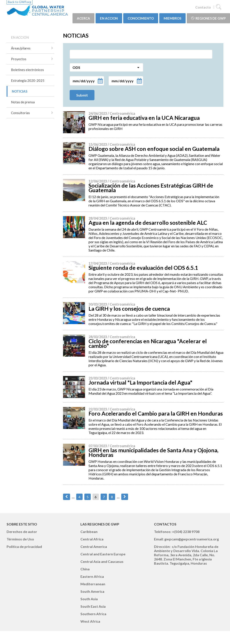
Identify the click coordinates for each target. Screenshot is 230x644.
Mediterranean (93, 584)
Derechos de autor (22, 532)
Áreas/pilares (21, 48)
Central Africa (92, 539)
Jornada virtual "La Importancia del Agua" (140, 382)
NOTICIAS (20, 91)
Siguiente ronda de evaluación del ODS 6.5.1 (143, 268)
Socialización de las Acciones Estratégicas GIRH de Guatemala (151, 188)
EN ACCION (109, 18)
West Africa (90, 621)
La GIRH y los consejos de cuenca (129, 308)
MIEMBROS (172, 18)
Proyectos (19, 59)
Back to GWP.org (20, 2)
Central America (94, 546)
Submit (82, 95)
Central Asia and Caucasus (102, 561)
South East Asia (93, 606)
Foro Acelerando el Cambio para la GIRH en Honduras (156, 413)
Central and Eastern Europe (103, 554)
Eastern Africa (92, 576)
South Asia (89, 599)
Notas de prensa (23, 102)
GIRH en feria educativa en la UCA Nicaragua (144, 118)
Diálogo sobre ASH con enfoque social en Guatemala (154, 149)
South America (92, 591)
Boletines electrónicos (27, 70)
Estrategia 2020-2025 (28, 80)
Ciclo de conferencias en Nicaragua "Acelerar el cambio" (148, 343)
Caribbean (89, 532)
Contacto (203, 7)
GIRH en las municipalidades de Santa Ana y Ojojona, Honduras (153, 452)
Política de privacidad (24, 546)
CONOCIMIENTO (141, 18)
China (85, 569)
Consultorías (20, 113)
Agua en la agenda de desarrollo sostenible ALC (148, 223)
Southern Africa (93, 614)
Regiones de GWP (208, 18)
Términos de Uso (20, 539)
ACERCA (83, 18)
